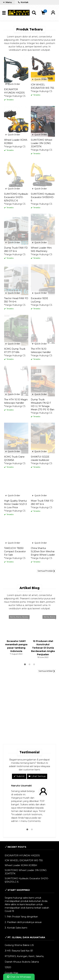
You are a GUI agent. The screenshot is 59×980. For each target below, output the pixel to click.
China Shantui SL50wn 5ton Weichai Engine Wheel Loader (43, 551)
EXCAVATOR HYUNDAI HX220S (22, 855)
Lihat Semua (37, 776)
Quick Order (13, 84)
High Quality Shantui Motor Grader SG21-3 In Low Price (15, 504)
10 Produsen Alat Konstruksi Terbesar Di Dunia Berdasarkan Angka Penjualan (43, 648)
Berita (13, 617)
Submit (19, 776)
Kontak (23, 2)
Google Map (11, 973)
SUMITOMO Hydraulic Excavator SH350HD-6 (43, 197)
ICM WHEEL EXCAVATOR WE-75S (24, 860)
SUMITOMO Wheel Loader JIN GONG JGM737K (41, 143)
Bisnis (19, 617)
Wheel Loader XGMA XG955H (21, 865)
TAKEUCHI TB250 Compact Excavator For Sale (15, 551)
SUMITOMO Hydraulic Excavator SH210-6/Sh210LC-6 (16, 197)
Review (25, 617)
